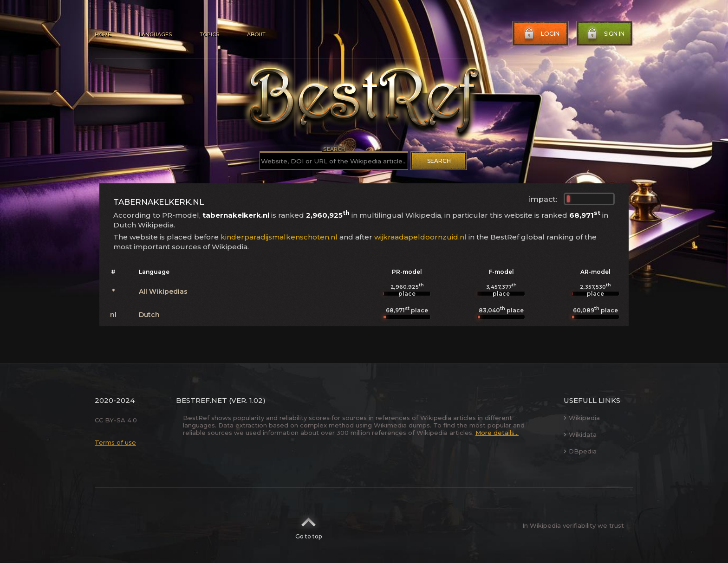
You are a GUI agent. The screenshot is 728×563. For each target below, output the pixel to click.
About (256, 34)
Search (439, 161)
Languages (155, 34)
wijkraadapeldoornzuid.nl (420, 237)
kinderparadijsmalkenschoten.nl (279, 237)
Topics (209, 34)
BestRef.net (201, 400)
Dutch (149, 315)
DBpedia (580, 451)
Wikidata (580, 434)
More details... (497, 433)
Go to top (309, 525)
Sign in (605, 34)
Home (103, 34)
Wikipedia (582, 418)
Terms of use (115, 442)
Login (541, 34)
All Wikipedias (163, 291)
